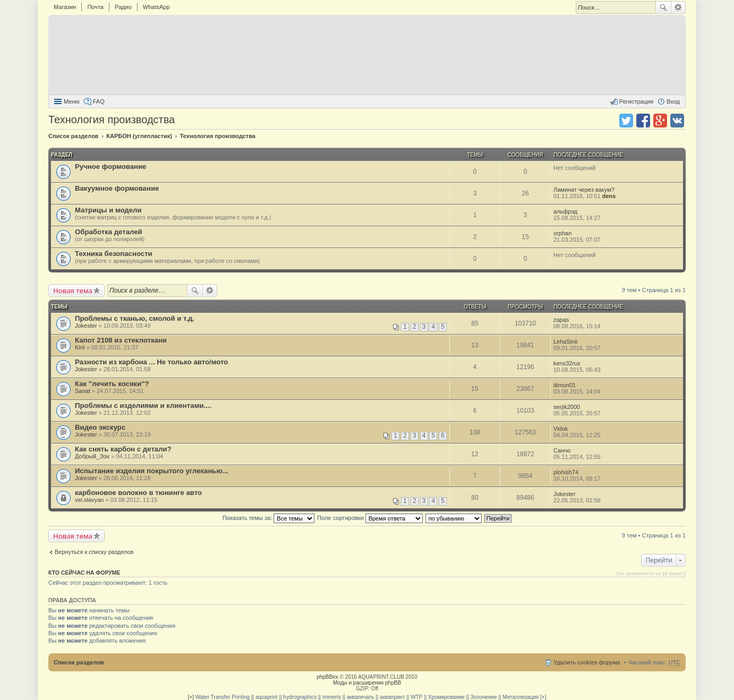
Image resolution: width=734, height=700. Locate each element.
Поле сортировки (370, 518)
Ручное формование (110, 167)
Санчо (562, 450)
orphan (562, 233)
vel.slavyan (89, 500)
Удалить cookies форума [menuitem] (587, 662)
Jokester (86, 326)
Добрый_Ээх (92, 456)
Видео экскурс (100, 427)
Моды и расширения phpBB (367, 683)
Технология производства (112, 119)
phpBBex (327, 677)
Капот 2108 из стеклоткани (121, 340)
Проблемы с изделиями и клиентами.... (143, 406)
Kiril (80, 347)
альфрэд (565, 211)
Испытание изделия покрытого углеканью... (152, 471)
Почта (95, 7)
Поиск (663, 7)
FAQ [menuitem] (99, 101)
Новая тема (73, 291)
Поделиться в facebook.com (643, 121)
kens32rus (567, 363)
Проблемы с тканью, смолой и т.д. (135, 318)
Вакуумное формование (117, 188)
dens (609, 196)
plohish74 (566, 472)
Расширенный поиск (678, 7)
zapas (561, 320)
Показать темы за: (269, 518)
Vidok (561, 429)
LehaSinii (565, 342)
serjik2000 (567, 407)
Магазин (65, 7)
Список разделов (79, 662)
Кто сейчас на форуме (84, 573)
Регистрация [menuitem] (636, 101)
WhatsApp (156, 7)
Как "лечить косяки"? (112, 384)
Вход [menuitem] (673, 101)
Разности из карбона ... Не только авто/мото (151, 362)
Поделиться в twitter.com (626, 121)
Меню (72, 101)
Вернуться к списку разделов (94, 552)
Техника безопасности (114, 254)
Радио (123, 7)
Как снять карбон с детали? (123, 449)
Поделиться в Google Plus (660, 121)
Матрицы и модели (108, 210)
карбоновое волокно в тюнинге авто (138, 493)
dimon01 (565, 385)
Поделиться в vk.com (677, 121)
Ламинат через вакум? (584, 190)
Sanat (83, 391)
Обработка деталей (109, 232)
